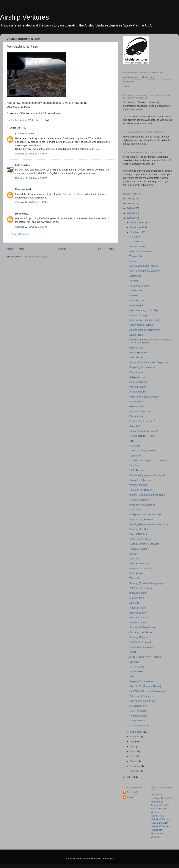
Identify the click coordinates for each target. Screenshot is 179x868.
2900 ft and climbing (141, 588)
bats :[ (19, 165)
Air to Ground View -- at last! (145, 657)
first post (161, 174)
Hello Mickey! (137, 357)
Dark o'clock (136, 241)
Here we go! (136, 305)
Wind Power (136, 573)
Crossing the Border (141, 490)
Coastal (134, 295)
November (136, 227)
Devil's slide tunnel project (144, 266)
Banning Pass (137, 402)
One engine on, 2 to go (142, 701)
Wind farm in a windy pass (144, 397)
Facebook (129, 82)
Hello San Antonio (139, 618)
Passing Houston (139, 637)
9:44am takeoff (138, 593)
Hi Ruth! (134, 281)
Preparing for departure (142, 367)
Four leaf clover (138, 622)
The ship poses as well (142, 451)
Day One (134, 603)
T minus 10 (136, 256)
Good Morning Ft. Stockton (144, 544)
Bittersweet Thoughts (141, 696)
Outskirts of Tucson (140, 480)
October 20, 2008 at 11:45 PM (32, 202)
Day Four (135, 465)
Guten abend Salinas (141, 325)
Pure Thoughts (138, 711)
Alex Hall (132, 792)
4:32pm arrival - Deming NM (145, 514)
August (134, 737)
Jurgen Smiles (137, 721)
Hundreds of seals (140, 286)
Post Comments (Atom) (35, 257)
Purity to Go (136, 671)
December (136, 222)
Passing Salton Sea (140, 411)
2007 (130, 777)
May (133, 751)
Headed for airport (140, 315)
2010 (130, 208)
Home (61, 249)
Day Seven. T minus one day (146, 320)
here (135, 140)
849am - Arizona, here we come (147, 495)
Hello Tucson (137, 470)
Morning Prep (137, 598)
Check (133, 652)
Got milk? (135, 426)
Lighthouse (136, 276)
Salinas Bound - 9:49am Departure (149, 362)
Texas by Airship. (139, 549)
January (135, 771)
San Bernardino (138, 382)
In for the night (137, 608)
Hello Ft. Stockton (139, 563)
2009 (130, 213)
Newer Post (16, 249)
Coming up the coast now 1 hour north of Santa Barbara (151, 341)
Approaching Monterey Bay (145, 330)
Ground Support (138, 613)
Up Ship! (134, 662)
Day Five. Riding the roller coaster (148, 460)
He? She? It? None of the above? (148, 691)
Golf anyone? (137, 406)
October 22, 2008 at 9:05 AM (31, 227)
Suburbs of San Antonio (143, 627)
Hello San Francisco (141, 251)
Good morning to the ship (144, 310)
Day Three (135, 510)
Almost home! (137, 246)
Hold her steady (138, 716)
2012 (130, 199)
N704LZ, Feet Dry (139, 726)
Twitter (127, 86)
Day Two (134, 559)
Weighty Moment (139, 485)
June (133, 746)
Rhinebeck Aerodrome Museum (157, 833)
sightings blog (139, 144)
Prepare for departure (141, 681)
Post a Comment (21, 234)
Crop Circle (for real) (141, 568)
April (133, 756)
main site (147, 123)
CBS (132, 441)
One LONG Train (139, 534)
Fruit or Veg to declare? (142, 421)
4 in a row (135, 237)
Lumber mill (136, 291)
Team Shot (135, 456)
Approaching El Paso (141, 519)
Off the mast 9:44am (141, 539)
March (134, 761)
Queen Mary (136, 348)
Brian (18, 214)
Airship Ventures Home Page (139, 77)
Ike (131, 677)
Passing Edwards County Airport (147, 583)
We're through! (138, 387)
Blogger (109, 859)
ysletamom (22, 133)
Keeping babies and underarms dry (149, 524)
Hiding (133, 261)
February (135, 766)
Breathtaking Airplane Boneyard (147, 475)
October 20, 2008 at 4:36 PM (31, 178)
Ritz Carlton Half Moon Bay (145, 271)
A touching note (138, 706)
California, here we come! (144, 431)
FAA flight (135, 446)
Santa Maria (136, 335)
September (136, 732)
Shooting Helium (139, 500)
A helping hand (138, 392)
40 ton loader (137, 667)
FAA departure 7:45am (142, 436)
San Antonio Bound (140, 642)
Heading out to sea (140, 352)
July (133, 741)
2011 (130, 203)
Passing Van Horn (139, 529)
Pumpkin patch (138, 300)
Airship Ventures (24, 17)
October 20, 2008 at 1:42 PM (31, 154)
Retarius (20, 189)
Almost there (136, 372)
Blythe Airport (137, 416)
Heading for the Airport (142, 647)
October (135, 232)
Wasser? (134, 578)
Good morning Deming (142, 505)
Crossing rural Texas (141, 632)
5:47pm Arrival (137, 377)
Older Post (106, 249)
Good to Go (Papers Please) (145, 686)
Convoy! (134, 554)
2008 (130, 218)
